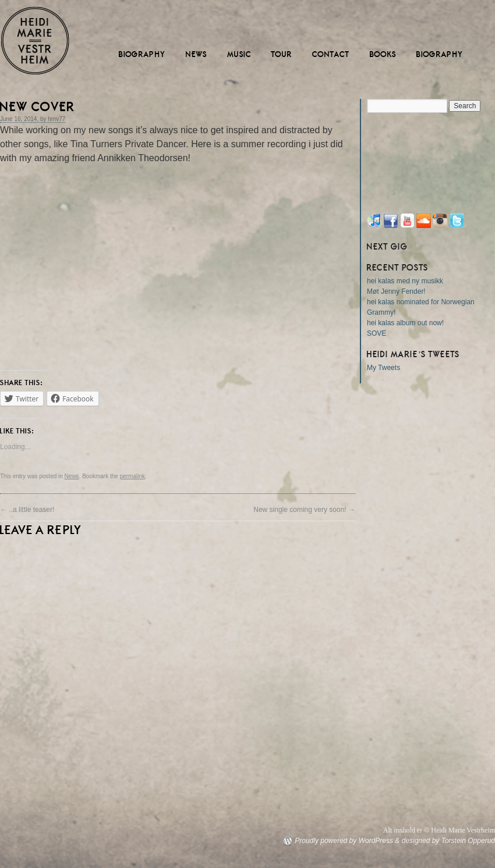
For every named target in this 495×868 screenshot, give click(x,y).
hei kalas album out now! (405, 323)
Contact (331, 54)
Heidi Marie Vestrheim (35, 41)
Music (239, 54)
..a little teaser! (27, 510)
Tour (282, 54)
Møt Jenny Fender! (396, 291)
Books (383, 54)
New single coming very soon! (304, 510)
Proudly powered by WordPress (344, 841)
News (197, 54)
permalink (132, 476)
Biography (142, 54)
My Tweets (383, 368)
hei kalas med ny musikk (405, 281)
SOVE (376, 333)
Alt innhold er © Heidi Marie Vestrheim (439, 830)
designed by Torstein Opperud (448, 841)
